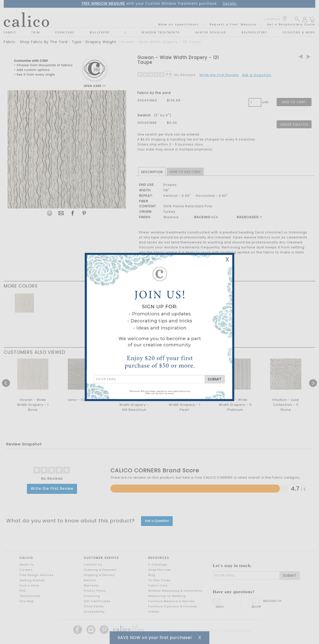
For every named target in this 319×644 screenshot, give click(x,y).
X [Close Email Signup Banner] (227, 259)
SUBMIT (215, 379)
